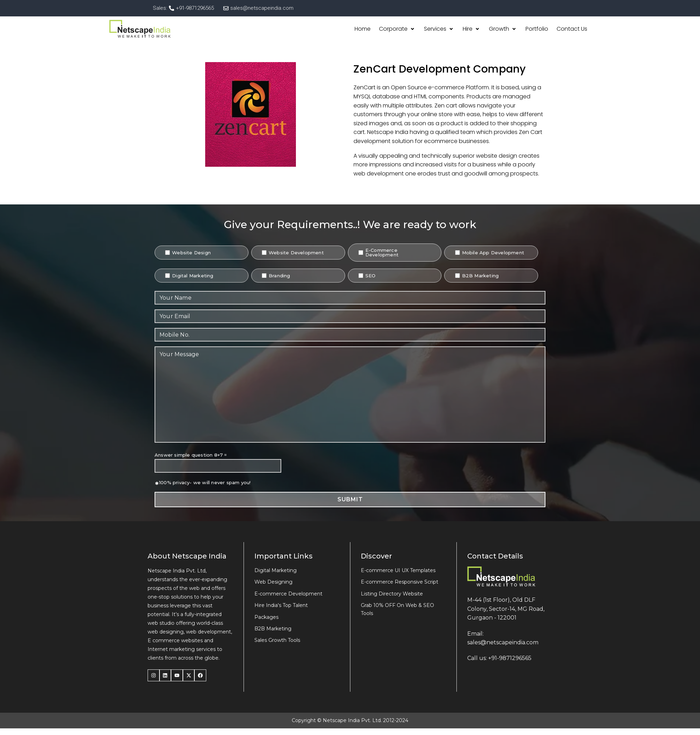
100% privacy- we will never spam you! (205, 482)
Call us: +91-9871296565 (499, 658)
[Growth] (503, 29)
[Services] (439, 29)
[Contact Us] (572, 29)
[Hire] (472, 29)
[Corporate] (397, 29)
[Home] (363, 29)
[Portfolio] (537, 29)
